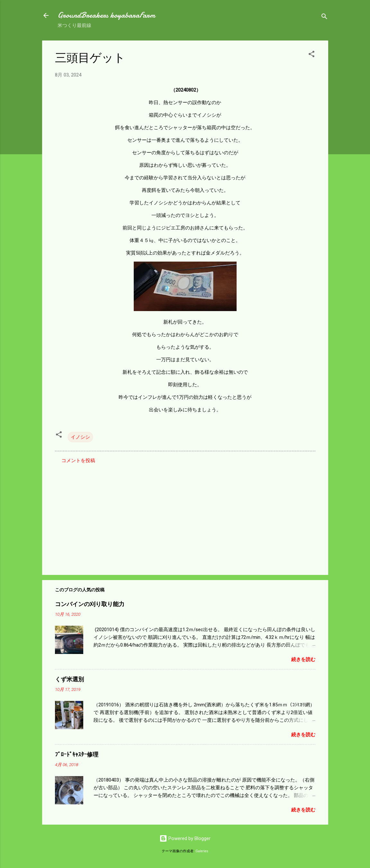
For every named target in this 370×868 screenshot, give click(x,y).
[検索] (324, 18)
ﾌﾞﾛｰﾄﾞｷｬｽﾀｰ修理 (77, 755)
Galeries (202, 851)
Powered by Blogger (185, 838)
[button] (311, 55)
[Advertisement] (185, 515)
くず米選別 (69, 680)
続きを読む (303, 659)
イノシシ (80, 437)
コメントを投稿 (78, 461)
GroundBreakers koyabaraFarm (106, 15)
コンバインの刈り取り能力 (90, 604)
